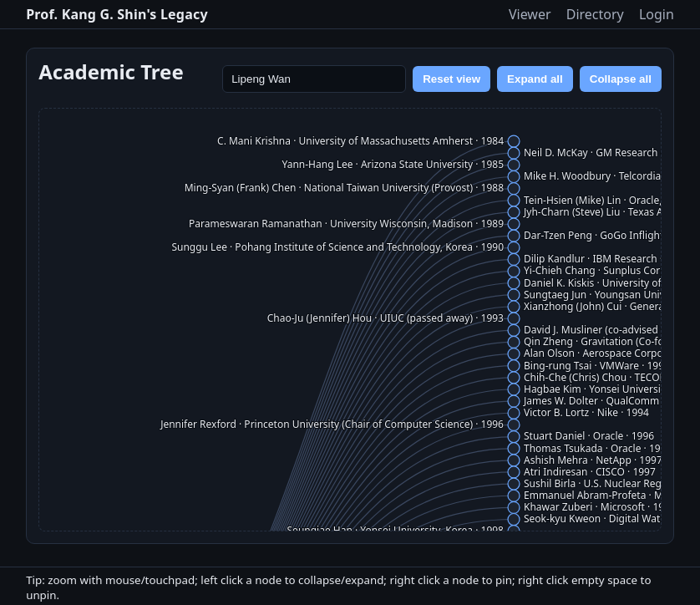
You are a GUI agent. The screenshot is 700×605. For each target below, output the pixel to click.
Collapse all (621, 79)
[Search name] (314, 79)
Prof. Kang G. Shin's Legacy (117, 14)
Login (657, 14)
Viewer (530, 14)
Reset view (451, 79)
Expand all (535, 79)
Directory (595, 14)
